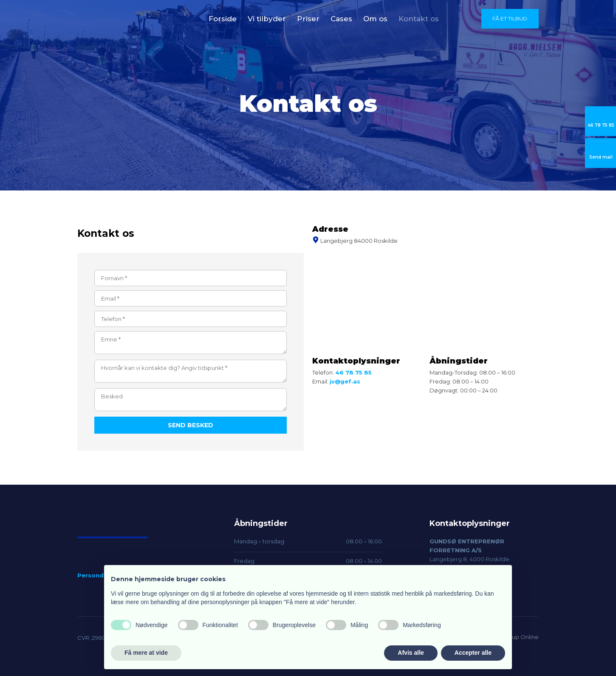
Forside (223, 19)
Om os (375, 19)
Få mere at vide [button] (146, 653)
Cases (341, 19)
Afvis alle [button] (411, 653)
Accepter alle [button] (473, 653)
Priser (308, 19)
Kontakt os (419, 19)
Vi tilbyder (267, 19)
